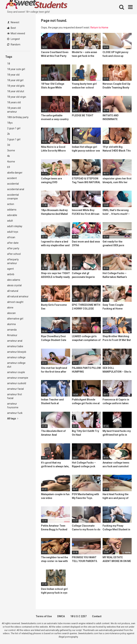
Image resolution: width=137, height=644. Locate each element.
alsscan (11, 313)
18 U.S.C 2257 (78, 616)
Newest (13, 22)
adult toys (13, 232)
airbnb (11, 274)
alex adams (14, 280)
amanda (12, 330)
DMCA (61, 616)
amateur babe (15, 346)
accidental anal (16, 189)
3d (9, 145)
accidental (13, 184)
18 (9, 64)
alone (10, 308)
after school (14, 254)
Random (14, 44)
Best (12, 28)
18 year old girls (16, 86)
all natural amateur (18, 296)
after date (13, 243)
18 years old (14, 102)
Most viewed (16, 33)
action (11, 204)
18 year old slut (16, 91)
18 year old (13, 75)
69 (9, 167)
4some (11, 162)
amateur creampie (18, 378)
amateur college (16, 357)
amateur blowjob (17, 352)
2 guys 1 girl (14, 128)
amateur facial (15, 389)
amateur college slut (16, 365)
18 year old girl (15, 80)
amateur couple (16, 372)
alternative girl (15, 319)
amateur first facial (15, 396)
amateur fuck (15, 413)
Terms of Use (44, 616)
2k (8, 134)
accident (12, 178)
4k (8, 156)
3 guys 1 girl (14, 139)
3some (11, 150)
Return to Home (99, 28)
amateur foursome (13, 406)
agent (10, 269)
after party (13, 248)
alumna (11, 324)
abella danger (15, 173)
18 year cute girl (16, 69)
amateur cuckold (17, 383)
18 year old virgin (17, 97)
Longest (13, 39)
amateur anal (15, 341)
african (11, 237)
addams (12, 210)
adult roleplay (15, 226)
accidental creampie (13, 197)
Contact (97, 616)
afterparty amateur (13, 261)
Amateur (12, 335)
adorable (12, 215)
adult (10, 221)
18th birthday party (18, 117)
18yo (10, 123)
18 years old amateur (14, 110)
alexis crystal (14, 285)
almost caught (15, 302)
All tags (13, 418)
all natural (13, 291)
